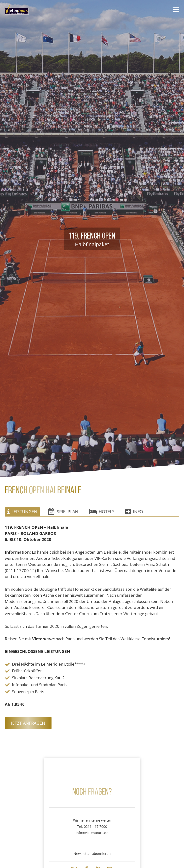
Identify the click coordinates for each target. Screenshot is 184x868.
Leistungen (22, 512)
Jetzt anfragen (28, 723)
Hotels (102, 512)
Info (134, 512)
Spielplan (63, 512)
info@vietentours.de (92, 833)
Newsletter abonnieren (92, 854)
